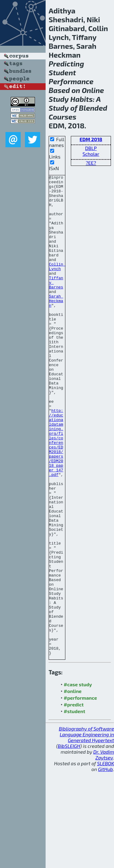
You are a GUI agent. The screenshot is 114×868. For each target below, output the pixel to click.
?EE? (91, 163)
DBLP (91, 148)
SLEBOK (105, 859)
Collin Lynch (57, 285)
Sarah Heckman (56, 326)
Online (93, 90)
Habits (81, 99)
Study (59, 99)
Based (59, 90)
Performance (71, 81)
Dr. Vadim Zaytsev (104, 851)
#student (75, 807)
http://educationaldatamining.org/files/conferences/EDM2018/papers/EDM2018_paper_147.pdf (56, 496)
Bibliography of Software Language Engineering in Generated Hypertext (86, 830)
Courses (62, 117)
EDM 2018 (91, 139)
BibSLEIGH (69, 842)
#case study (78, 780)
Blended (93, 108)
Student (62, 72)
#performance (80, 794)
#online (73, 787)
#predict (74, 800)
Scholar (91, 154)
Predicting (66, 64)
